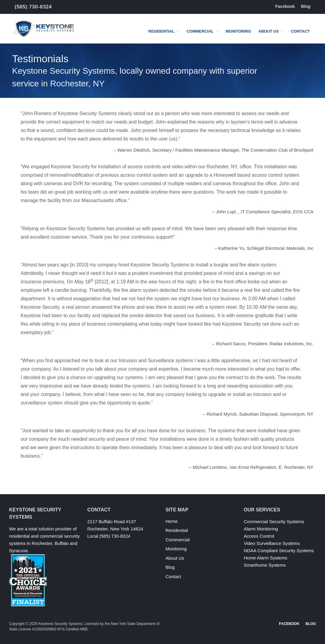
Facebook (285, 6)
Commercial (200, 31)
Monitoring (238, 31)
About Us (269, 31)
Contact (300, 31)
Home (172, 521)
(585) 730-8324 (33, 7)
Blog (306, 6)
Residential (162, 31)
